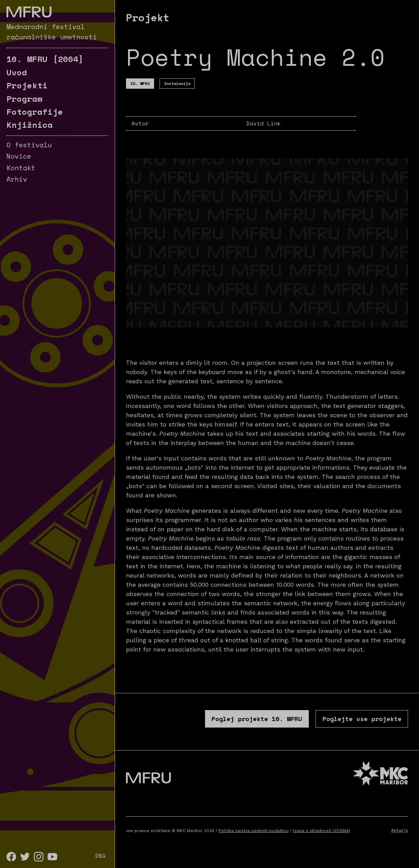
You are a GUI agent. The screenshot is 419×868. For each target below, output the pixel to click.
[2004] (45, 59)
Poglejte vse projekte (346, 722)
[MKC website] (381, 783)
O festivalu (29, 145)
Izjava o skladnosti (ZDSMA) (322, 839)
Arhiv (17, 179)
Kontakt (21, 168)
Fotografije (35, 112)
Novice (19, 156)
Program (24, 99)
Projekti (27, 85)
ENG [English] (100, 856)
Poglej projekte (206, 722)
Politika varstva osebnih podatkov (254, 839)
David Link (264, 123)
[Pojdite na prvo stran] (29, 12)
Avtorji (400, 838)
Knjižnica (30, 125)
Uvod (17, 72)
